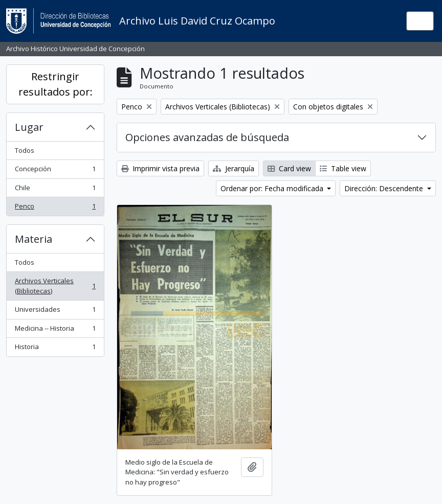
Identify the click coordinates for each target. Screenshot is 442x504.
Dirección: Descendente (385, 188)
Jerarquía (234, 168)
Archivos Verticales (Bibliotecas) (55, 286)
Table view (343, 168)
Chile (55, 190)
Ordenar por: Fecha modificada (273, 188)
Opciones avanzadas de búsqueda (207, 137)
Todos (25, 150)
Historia (55, 349)
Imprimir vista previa (160, 168)
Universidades (55, 312)
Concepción (55, 171)
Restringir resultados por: (56, 84)
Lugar (29, 127)
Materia (34, 239)
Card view (289, 168)
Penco (55, 208)
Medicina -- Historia (55, 330)
